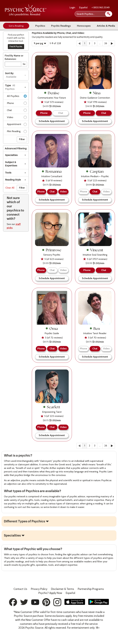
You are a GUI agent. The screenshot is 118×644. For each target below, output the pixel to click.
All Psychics (17, 97)
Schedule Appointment (52, 121)
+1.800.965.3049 (101, 7)
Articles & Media (106, 26)
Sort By (11, 75)
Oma (52, 328)
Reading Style (13, 180)
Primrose (52, 250)
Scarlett (52, 407)
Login (72, 7)
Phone (17, 104)
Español (83, 7)
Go (24, 64)
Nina (95, 93)
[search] (109, 14)
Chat (17, 111)
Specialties (11, 155)
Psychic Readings (61, 26)
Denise (52, 93)
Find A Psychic (16, 46)
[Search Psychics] (93, 14)
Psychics (40, 26)
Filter (22, 139)
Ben (95, 328)
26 (106, 43)
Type (10, 87)
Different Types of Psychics (24, 521)
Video (17, 118)
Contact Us (20, 589)
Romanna (52, 171)
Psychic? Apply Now (50, 593)
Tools (8, 173)
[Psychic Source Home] (26, 15)
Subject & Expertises (11, 164)
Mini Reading (17, 132)
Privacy (39, 589)
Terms (63, 589)
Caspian (95, 171)
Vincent (95, 250)
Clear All (10, 188)
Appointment (17, 125)
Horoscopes (84, 26)
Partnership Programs (91, 589)
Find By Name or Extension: (14, 57)
